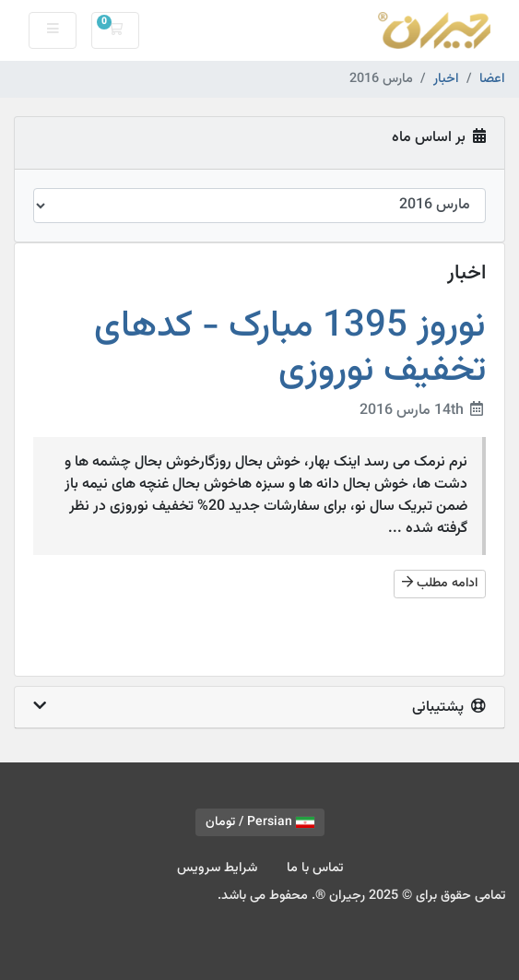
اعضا (492, 79)
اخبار (446, 79)
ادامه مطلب (440, 584)
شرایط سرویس (217, 868)
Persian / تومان (260, 822)
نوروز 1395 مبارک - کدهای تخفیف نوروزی (290, 348)
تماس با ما (315, 868)
